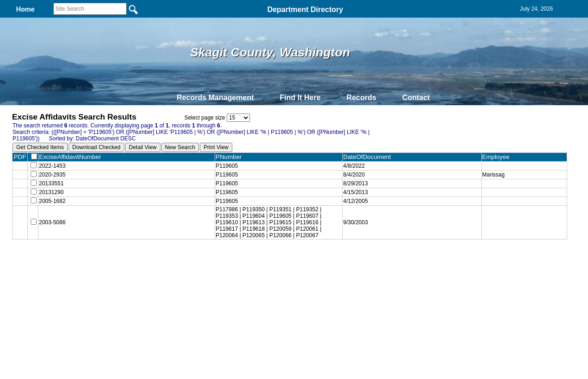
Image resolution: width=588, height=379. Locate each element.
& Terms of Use (324, 267)
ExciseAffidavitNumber (74, 157)
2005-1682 (52, 207)
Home (204, 267)
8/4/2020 (359, 177)
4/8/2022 (359, 166)
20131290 (51, 197)
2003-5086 (52, 229)
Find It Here (300, 98)
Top (140, 267)
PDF (20, 157)
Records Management (215, 98)
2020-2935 (52, 177)
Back (168, 267)
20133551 (51, 187)
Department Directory (305, 9)
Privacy (290, 267)
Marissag (495, 177)
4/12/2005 (361, 207)
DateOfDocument (374, 157)
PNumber (236, 157)
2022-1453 (52, 166)
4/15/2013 (361, 197)
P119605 (232, 166)
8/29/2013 (361, 187)
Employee (499, 157)
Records (361, 98)
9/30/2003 (361, 229)
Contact (416, 98)
